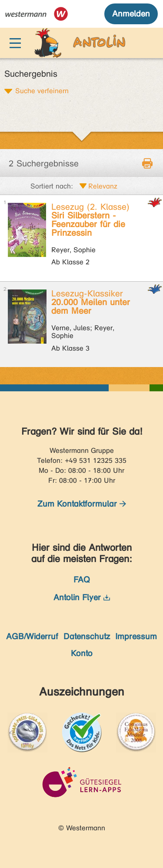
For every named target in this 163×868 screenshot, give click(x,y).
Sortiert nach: (52, 186)
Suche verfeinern (42, 91)
